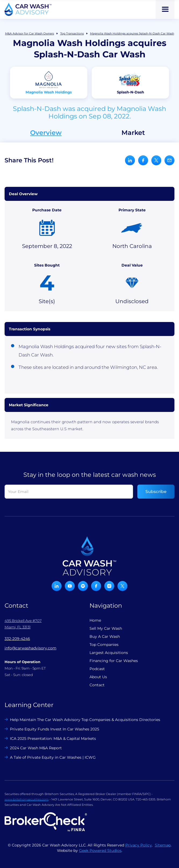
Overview (46, 133)
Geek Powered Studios (100, 850)
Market (133, 133)
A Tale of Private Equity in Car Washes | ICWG (53, 757)
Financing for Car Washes (114, 661)
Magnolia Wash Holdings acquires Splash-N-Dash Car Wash (132, 34)
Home (95, 620)
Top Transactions (72, 34)
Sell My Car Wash (106, 628)
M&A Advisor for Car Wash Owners (30, 34)
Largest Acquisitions (109, 653)
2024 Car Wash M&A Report (36, 748)
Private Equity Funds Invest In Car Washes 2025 (55, 729)
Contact (97, 685)
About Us (98, 677)
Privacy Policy (139, 845)
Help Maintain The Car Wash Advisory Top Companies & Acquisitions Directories (85, 720)
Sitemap (163, 845)
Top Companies (104, 645)
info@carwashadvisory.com (31, 648)
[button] (165, 9)
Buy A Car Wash (105, 636)
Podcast (97, 669)
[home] (28, 9)
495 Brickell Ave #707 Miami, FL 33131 (23, 624)
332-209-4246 (17, 639)
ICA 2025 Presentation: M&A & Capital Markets (53, 738)
